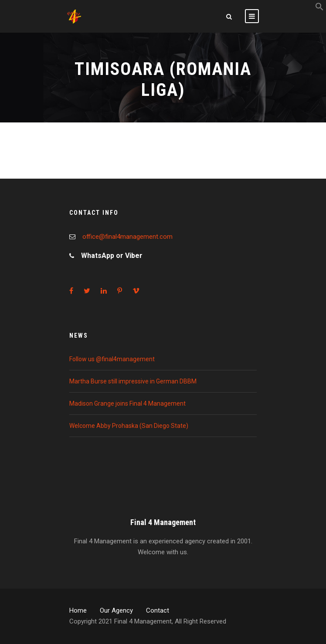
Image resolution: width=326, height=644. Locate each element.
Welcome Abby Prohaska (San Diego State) (129, 426)
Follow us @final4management (112, 359)
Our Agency (116, 610)
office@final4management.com (127, 237)
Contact (158, 610)
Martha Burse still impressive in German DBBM (133, 381)
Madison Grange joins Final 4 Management (127, 403)
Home (78, 610)
